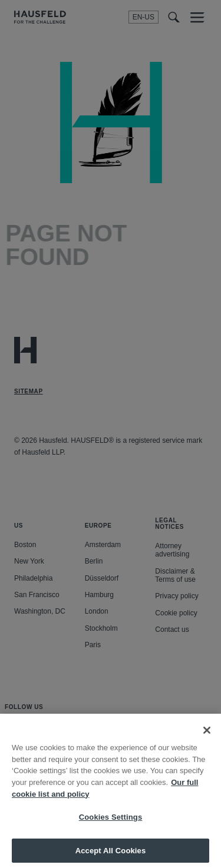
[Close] (207, 737)
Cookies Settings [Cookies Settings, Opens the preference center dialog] (111, 824)
